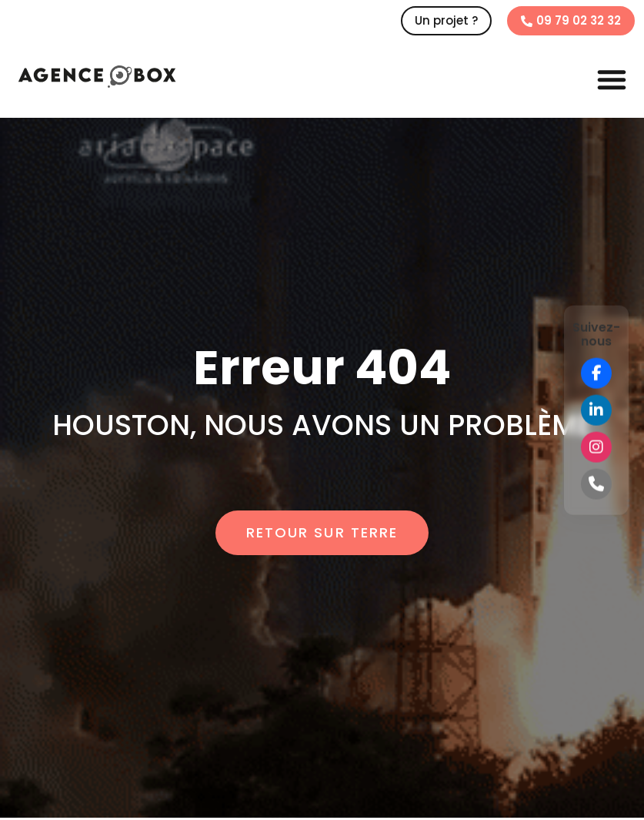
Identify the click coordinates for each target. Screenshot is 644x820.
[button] (612, 79)
